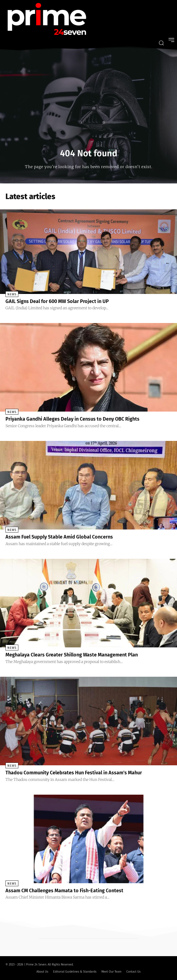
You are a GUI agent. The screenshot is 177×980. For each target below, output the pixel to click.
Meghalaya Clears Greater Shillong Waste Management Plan (72, 655)
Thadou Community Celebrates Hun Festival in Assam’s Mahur (74, 773)
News (12, 294)
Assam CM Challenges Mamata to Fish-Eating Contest (64, 891)
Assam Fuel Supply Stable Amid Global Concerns (59, 537)
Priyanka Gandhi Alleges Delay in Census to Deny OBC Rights (72, 419)
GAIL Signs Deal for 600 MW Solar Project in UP (57, 301)
